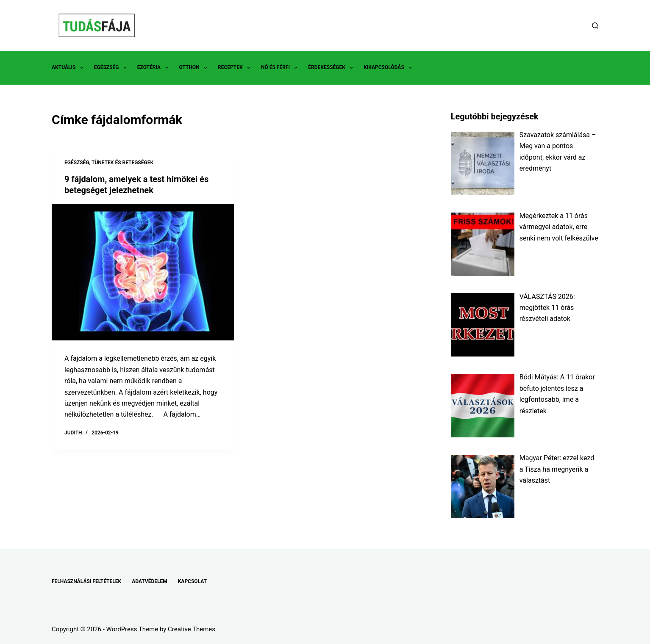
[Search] (595, 26)
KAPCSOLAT (192, 581)
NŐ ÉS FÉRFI (281, 68)
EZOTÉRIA (155, 68)
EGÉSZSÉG (112, 68)
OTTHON (195, 68)
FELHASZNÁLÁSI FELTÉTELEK (86, 581)
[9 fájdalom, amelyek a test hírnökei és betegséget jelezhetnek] (143, 272)
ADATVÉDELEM (150, 581)
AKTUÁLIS (69, 68)
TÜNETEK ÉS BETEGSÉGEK (122, 163)
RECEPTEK (236, 68)
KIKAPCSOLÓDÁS (389, 68)
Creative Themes (192, 629)
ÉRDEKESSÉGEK (332, 68)
